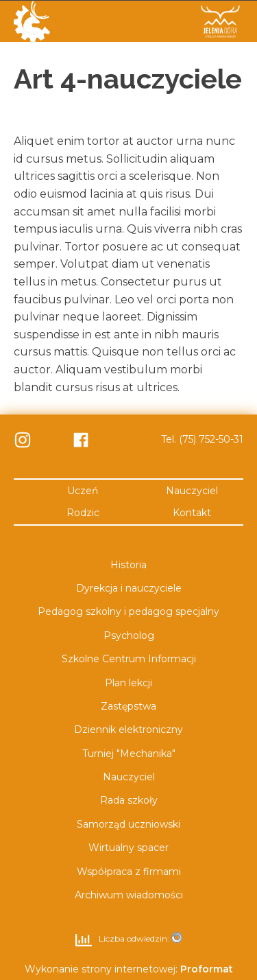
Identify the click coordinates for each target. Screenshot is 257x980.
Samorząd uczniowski (128, 824)
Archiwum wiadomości (129, 894)
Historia (128, 564)
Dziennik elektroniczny (128, 730)
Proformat (207, 969)
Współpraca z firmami (129, 871)
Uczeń (83, 490)
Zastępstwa (128, 705)
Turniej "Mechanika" (129, 753)
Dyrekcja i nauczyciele (129, 587)
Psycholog (129, 635)
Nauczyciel (192, 490)
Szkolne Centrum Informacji (129, 658)
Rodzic (83, 512)
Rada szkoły (129, 800)
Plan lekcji (128, 682)
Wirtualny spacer (128, 848)
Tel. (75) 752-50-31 (202, 439)
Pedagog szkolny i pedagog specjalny (128, 611)
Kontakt (192, 512)
